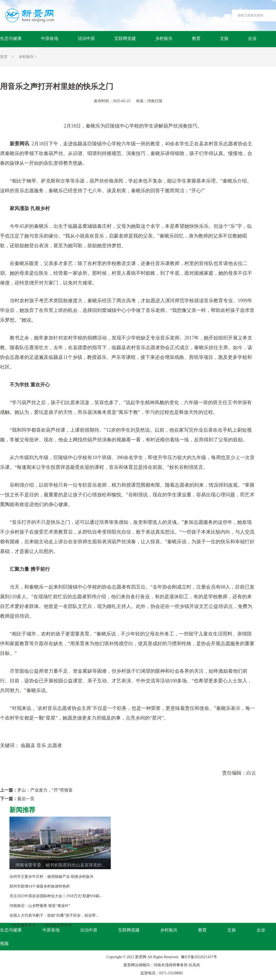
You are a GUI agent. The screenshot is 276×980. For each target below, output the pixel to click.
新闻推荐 (22, 810)
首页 (4, 57)
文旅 (224, 38)
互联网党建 (125, 38)
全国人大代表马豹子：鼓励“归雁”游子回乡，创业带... (54, 915)
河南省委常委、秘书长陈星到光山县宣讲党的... (60, 865)
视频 (4, 943)
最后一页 (26, 799)
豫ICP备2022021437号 (199, 957)
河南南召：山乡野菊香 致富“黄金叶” (40, 906)
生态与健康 (11, 38)
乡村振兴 (164, 38)
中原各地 (50, 38)
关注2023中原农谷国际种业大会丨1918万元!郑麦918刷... (56, 896)
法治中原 (86, 38)
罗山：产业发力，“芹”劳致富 (45, 790)
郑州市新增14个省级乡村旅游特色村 (40, 886)
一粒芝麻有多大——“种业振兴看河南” (41, 925)
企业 (252, 38)
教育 (196, 38)
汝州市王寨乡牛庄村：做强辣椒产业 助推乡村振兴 (51, 877)
